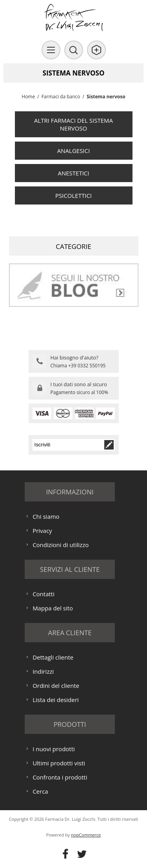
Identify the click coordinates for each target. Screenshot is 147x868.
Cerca (40, 791)
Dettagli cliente (53, 657)
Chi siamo (46, 516)
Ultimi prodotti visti (59, 763)
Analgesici (73, 151)
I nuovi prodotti (54, 749)
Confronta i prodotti (60, 777)
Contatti (44, 594)
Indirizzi (43, 671)
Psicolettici (73, 195)
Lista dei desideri (56, 700)
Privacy (42, 531)
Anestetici (73, 173)
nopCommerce (86, 835)
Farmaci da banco (61, 97)
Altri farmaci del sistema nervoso (73, 124)
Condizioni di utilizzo (61, 545)
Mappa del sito (53, 608)
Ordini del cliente (56, 686)
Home (28, 97)
